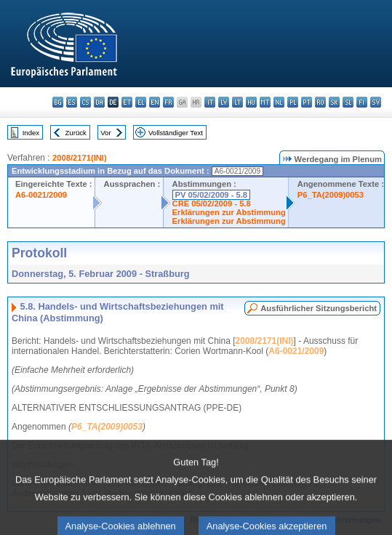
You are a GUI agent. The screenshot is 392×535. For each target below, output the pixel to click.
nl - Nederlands (279, 102)
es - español (72, 102)
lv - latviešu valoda (224, 102)
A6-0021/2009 (41, 195)
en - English (155, 102)
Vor (105, 133)
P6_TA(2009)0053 (331, 195)
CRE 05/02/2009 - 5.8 (212, 204)
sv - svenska (376, 102)
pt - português (307, 102)
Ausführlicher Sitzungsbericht (319, 308)
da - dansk (99, 102)
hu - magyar (251, 102)
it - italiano (210, 102)
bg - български (58, 102)
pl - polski (293, 102)
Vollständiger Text (176, 133)
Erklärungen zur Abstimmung (229, 212)
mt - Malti (265, 102)
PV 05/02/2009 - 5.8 (212, 195)
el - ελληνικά (141, 102)
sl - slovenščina (348, 102)
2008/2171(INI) (80, 158)
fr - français (168, 102)
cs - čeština (85, 102)
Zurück (76, 133)
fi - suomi (362, 102)
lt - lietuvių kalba (237, 102)
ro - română (320, 102)
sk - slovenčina (334, 102)
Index (31, 133)
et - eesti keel (127, 102)
